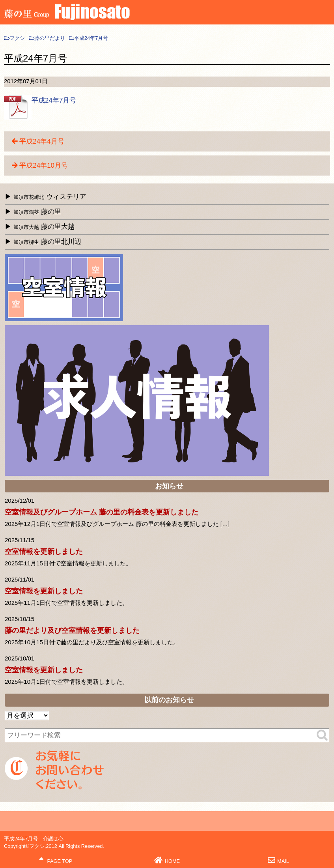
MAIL (278, 860)
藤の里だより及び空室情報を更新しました (72, 630)
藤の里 (37, 212)
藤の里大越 (44, 227)
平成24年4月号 (42, 141)
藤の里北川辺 (47, 242)
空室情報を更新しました (44, 552)
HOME (167, 860)
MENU (324, 14)
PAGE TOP (56, 860)
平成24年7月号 (54, 100)
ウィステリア (50, 197)
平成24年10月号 (44, 166)
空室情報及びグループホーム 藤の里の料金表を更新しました (102, 512)
